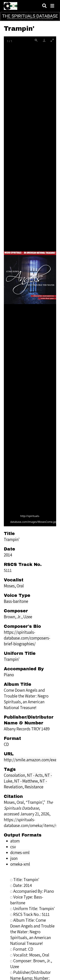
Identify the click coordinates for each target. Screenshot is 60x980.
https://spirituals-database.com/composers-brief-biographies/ (27, 638)
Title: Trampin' (25, 880)
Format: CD (22, 949)
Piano (9, 675)
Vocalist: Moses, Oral (30, 955)
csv (13, 847)
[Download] (44, 40)
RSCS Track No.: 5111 (30, 914)
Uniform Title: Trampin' (32, 908)
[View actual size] (36, 40)
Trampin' (12, 539)
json (14, 858)
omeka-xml (20, 864)
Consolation (14, 775)
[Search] (44, 6)
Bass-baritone (16, 601)
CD (6, 744)
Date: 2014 (21, 885)
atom (15, 841)
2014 (8, 555)
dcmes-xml (20, 852)
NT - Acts (35, 775)
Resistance (34, 787)
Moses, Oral (14, 586)
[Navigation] (52, 6)
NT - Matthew (26, 781)
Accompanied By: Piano (32, 891)
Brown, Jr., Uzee (18, 617)
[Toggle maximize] (52, 40)
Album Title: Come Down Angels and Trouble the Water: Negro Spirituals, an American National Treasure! (32, 932)
